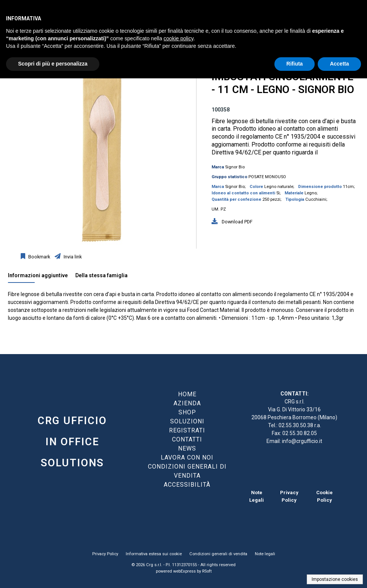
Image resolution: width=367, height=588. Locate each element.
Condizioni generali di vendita (218, 554)
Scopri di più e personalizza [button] (53, 64)
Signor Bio (235, 167)
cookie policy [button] (179, 38)
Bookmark (39, 257)
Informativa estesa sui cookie (154, 554)
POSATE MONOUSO (267, 177)
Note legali (265, 554)
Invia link (72, 257)
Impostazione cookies (335, 579)
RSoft (207, 571)
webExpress (184, 571)
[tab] (42, 277)
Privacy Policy (105, 554)
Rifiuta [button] (295, 64)
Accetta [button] (339, 64)
